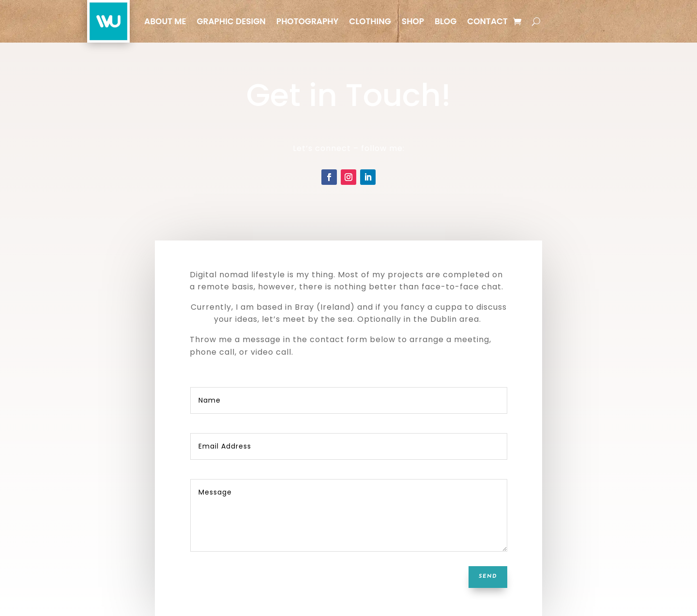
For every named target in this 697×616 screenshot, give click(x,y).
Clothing (370, 21)
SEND (488, 577)
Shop (413, 21)
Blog (446, 21)
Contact (487, 21)
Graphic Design (231, 21)
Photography (308, 21)
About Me (165, 21)
